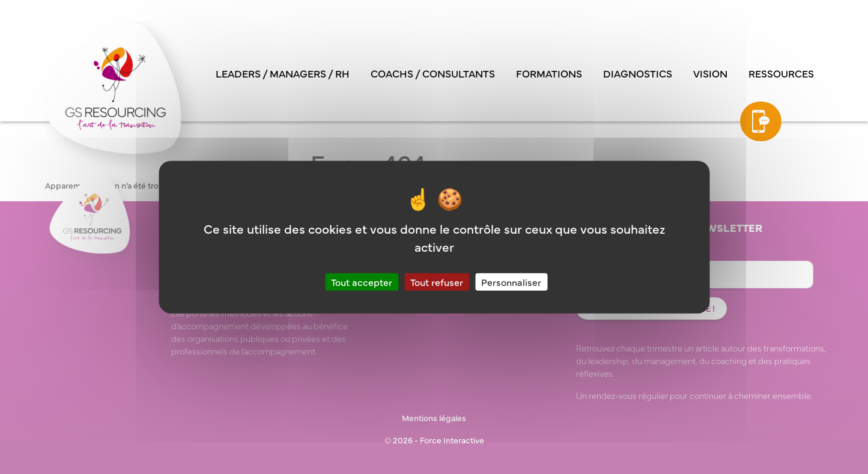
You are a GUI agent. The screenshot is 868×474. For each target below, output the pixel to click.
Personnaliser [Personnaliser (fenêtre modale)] (511, 282)
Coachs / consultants (433, 73)
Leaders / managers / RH (283, 73)
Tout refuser (437, 282)
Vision (710, 73)
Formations (549, 73)
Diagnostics (638, 73)
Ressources (781, 73)
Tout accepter (362, 282)
